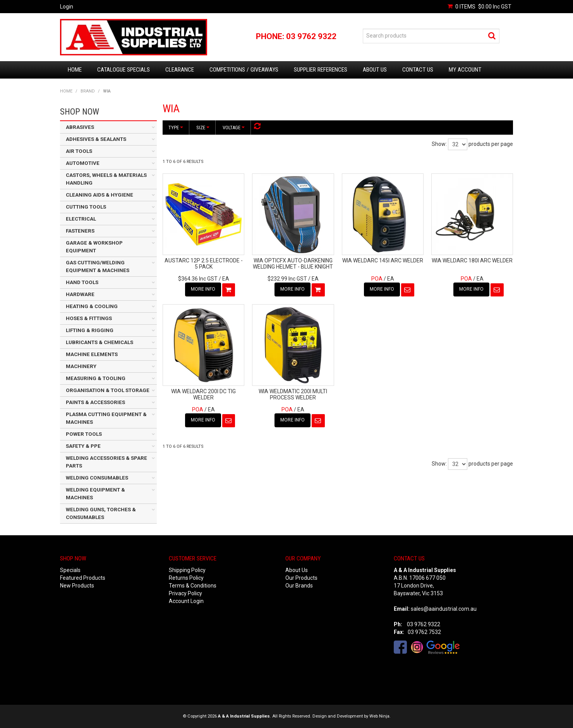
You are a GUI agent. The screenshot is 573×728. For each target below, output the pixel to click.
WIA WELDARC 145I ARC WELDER (383, 260)
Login (67, 7)
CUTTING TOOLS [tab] (86, 207)
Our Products (301, 578)
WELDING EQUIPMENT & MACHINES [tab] (95, 494)
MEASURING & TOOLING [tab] (96, 378)
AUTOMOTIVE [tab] (83, 163)
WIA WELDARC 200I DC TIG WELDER (203, 394)
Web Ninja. (380, 716)
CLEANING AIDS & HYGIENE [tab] (100, 195)
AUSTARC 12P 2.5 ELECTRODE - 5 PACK (204, 263)
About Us (375, 70)
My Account (465, 70)
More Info (196, 289)
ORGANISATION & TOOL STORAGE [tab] (108, 390)
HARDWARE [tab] (80, 294)
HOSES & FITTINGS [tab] (89, 318)
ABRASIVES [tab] (80, 127)
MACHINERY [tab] (81, 366)
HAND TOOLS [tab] (82, 282)
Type (176, 128)
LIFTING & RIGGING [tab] (90, 330)
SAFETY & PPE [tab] (83, 446)
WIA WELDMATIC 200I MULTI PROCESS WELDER (293, 394)
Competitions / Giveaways (244, 70)
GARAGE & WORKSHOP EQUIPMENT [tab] (94, 247)
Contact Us (418, 70)
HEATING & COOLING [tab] (92, 306)
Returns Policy (186, 578)
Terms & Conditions (193, 586)
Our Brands (299, 586)
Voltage (234, 128)
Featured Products (83, 578)
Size (203, 128)
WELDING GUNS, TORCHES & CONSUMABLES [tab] (101, 513)
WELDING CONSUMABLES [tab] (97, 478)
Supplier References (321, 70)
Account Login (186, 601)
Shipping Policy (187, 570)
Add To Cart (222, 290)
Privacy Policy (185, 593)
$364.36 (198, 279)
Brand (88, 91)
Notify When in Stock (401, 290)
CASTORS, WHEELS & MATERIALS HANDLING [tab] (106, 179)
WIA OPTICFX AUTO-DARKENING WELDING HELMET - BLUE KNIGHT (293, 263)
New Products (77, 586)
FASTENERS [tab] (80, 231)
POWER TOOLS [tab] (84, 434)
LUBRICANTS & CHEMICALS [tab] (100, 342)
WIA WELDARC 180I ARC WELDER (472, 260)
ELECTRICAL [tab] (81, 219)
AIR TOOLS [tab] (79, 151)
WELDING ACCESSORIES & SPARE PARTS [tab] (106, 462)
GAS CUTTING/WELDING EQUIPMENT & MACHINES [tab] (98, 266)
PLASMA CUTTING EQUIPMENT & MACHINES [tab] (106, 418)
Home (75, 70)
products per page (491, 144)
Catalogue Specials (124, 70)
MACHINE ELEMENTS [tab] (92, 354)
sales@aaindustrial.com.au (444, 609)
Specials (70, 570)
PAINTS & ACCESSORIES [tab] (95, 402)
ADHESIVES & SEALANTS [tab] (96, 139)
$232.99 (287, 279)
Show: (439, 144)
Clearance (180, 70)
